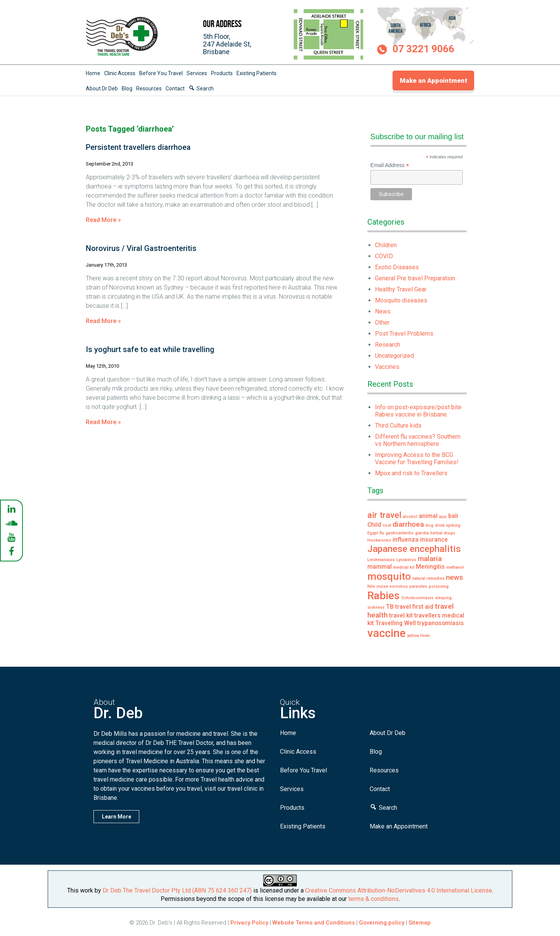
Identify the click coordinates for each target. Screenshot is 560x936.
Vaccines (387, 367)
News (383, 311)
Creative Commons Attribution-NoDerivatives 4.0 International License (399, 890)
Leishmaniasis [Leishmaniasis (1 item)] (381, 560)
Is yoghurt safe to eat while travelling (150, 349)
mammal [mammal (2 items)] (380, 567)
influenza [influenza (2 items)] (406, 540)
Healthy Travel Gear (401, 289)
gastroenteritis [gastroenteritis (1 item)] (400, 533)
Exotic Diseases (397, 267)
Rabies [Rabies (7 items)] (384, 596)
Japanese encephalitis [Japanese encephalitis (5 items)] (414, 549)
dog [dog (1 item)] (429, 525)
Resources (149, 88)
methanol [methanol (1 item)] (455, 567)
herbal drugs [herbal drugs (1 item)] (443, 533)
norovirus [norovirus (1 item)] (399, 586)
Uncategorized (394, 356)
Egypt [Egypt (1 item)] (373, 533)
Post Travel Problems (404, 334)
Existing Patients (257, 73)
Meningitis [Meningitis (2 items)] (430, 567)
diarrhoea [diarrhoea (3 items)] (408, 524)
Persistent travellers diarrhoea (138, 147)
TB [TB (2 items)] (390, 607)
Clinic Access (120, 73)
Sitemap (420, 923)
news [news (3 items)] (455, 577)
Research (388, 345)
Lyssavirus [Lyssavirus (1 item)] (406, 560)
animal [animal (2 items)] (428, 516)
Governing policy (382, 923)
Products (222, 73)
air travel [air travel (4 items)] (384, 515)
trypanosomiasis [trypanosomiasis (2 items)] (441, 623)
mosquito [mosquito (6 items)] (389, 576)
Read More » (103, 220)
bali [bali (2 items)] (453, 516)
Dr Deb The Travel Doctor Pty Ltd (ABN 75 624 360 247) (177, 890)
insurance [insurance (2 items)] (434, 540)
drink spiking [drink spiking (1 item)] (448, 525)
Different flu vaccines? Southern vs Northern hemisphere (418, 440)
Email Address (390, 165)
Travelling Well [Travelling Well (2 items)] (396, 623)
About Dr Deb (102, 88)
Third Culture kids (398, 425)
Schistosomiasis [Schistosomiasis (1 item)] (417, 598)
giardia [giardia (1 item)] (422, 533)
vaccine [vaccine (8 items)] (386, 633)
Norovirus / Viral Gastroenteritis (141, 248)
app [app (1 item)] (443, 517)
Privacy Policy (249, 923)
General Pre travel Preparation (415, 278)
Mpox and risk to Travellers (411, 473)
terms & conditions (373, 899)
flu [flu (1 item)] (382, 533)
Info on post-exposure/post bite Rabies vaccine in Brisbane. (418, 411)
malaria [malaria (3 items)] (430, 559)
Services (197, 73)
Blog (127, 88)
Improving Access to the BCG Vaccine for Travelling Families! (417, 458)
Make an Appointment (434, 80)
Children (386, 245)
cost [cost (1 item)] (387, 525)
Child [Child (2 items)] (374, 525)
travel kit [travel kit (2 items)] (401, 615)
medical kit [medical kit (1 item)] (404, 567)
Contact (175, 88)
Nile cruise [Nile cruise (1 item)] (378, 586)
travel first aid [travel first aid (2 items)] (414, 607)
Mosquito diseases (401, 300)
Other (382, 322)
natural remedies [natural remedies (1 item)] (428, 578)
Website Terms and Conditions (314, 923)
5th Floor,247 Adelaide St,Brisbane (227, 44)
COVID (384, 256)
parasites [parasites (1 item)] (418, 586)
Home (93, 73)
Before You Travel (161, 73)
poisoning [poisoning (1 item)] (439, 586)
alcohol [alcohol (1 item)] (410, 517)
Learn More (117, 817)
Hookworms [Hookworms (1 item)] (379, 540)
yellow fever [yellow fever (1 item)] (418, 636)
